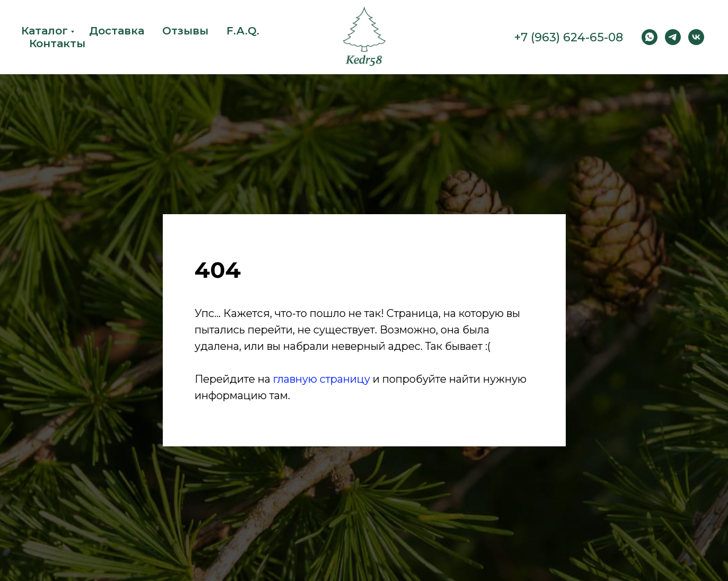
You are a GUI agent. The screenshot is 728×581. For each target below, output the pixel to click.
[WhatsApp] (650, 37)
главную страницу (322, 379)
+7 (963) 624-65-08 (569, 37)
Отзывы (185, 31)
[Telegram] (673, 37)
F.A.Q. (243, 31)
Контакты (57, 43)
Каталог (45, 31)
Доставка (117, 31)
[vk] (696, 37)
